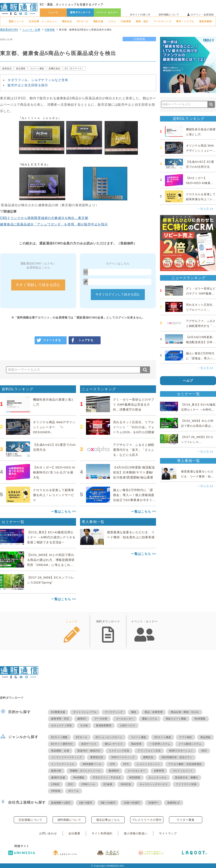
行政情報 (126, 21)
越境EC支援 (58, 778)
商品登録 (205, 737)
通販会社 (67, 21)
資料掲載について (169, 15)
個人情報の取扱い (136, 833)
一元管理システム (160, 744)
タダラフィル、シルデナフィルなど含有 (38, 80)
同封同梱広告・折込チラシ (177, 757)
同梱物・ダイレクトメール (85, 771)
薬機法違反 (54, 68)
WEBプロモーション (181, 751)
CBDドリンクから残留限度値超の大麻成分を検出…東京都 (44, 218)
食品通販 (21, 68)
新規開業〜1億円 (61, 803)
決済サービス (89, 744)
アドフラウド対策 (186, 784)
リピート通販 (37, 68)
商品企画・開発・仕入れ (185, 712)
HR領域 (56, 791)
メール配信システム (190, 744)
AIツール (73, 791)
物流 (134, 712)
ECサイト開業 (59, 737)
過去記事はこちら (108, 820)
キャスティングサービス (154, 784)
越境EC (82, 719)
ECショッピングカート (109, 737)
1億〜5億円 (86, 803)
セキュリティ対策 (61, 725)
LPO (112, 764)
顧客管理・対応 (60, 719)
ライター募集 (185, 820)
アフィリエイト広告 (149, 751)
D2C (71, 784)
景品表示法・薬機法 (186, 778)
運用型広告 (97, 757)
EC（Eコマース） (74, 68)
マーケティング (162, 21)
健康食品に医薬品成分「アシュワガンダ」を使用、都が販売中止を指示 (54, 224)
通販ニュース (16, 21)
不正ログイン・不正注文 (107, 778)
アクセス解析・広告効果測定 (185, 764)
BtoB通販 (200, 719)
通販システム (150, 719)
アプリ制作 (186, 737)
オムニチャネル (158, 778)
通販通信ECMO (9, 30)
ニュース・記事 (31, 30)
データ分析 (101, 719)
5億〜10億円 (108, 803)
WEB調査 (135, 778)
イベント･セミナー (107, 12)
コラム (112, 21)
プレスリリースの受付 (147, 820)
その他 (84, 725)
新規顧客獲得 (104, 725)
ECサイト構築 (163, 737)
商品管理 (136, 744)
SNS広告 (126, 784)
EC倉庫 (108, 784)
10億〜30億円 (132, 803)
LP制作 (55, 784)
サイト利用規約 (102, 833)
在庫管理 (159, 771)
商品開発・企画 (60, 751)
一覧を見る (205, 209)
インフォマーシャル (63, 764)
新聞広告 (148, 757)
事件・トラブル (185, 21)
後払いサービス (114, 744)
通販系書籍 (205, 21)
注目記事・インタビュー (43, 21)
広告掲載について (30, 820)
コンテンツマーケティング (67, 757)
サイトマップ (168, 833)
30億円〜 (153, 803)
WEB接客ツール (92, 764)
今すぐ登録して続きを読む (38, 285)
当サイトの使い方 (140, 15)
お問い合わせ (48, 833)
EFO (126, 764)
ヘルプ (188, 381)
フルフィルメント (183, 771)
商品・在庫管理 (154, 712)
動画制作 (114, 771)
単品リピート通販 (176, 719)
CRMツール (88, 784)
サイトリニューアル (85, 712)
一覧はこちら (61, 512)
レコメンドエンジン (148, 764)
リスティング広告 (119, 751)
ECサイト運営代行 (62, 744)
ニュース (53, 12)
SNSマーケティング (123, 757)
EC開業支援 (58, 712)
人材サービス (127, 725)
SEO (204, 751)
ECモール (83, 21)
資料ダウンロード (80, 12)
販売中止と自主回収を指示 (28, 85)
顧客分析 (56, 771)
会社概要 (74, 833)
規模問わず (174, 803)
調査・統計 (142, 21)
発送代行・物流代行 (89, 751)
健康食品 (7, 68)
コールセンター (125, 719)
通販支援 (98, 21)
